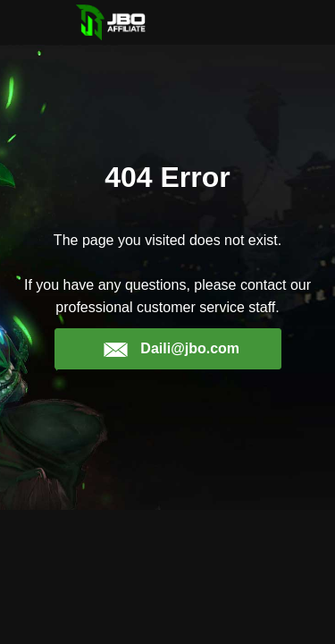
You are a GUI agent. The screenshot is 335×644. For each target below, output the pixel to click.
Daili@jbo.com (171, 349)
